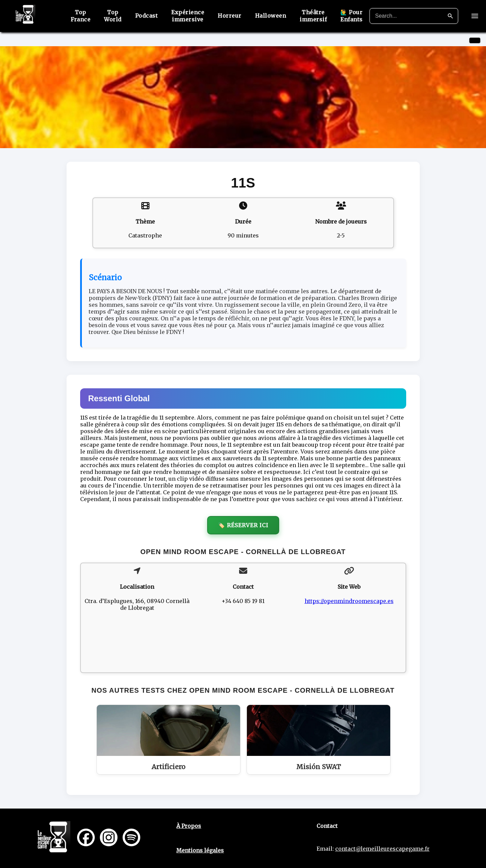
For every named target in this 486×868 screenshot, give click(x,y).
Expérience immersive (188, 16)
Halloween (271, 16)
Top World (113, 16)
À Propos (189, 826)
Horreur (230, 16)
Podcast (147, 16)
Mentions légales (200, 850)
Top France (80, 16)
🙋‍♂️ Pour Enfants (352, 16)
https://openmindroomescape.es (349, 601)
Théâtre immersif (313, 16)
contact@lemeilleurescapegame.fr (382, 849)
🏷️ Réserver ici (243, 525)
